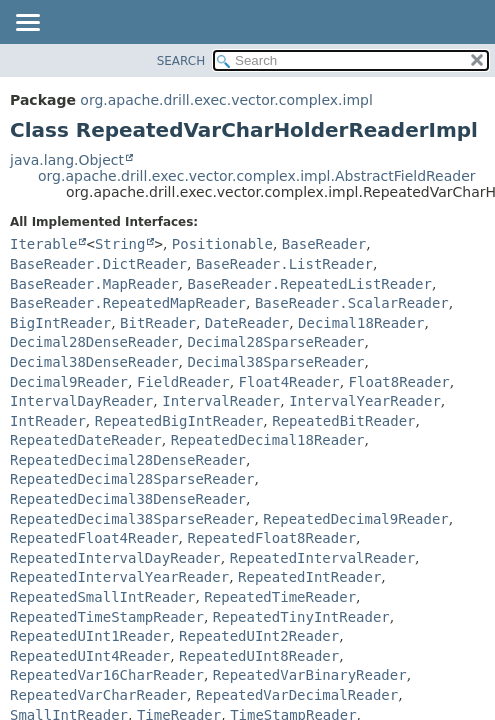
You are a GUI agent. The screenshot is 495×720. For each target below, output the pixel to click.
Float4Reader (289, 382)
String (120, 244)
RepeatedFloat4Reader (94, 538)
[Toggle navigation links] (27, 24)
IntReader (48, 421)
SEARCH (181, 61)
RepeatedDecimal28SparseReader (132, 479)
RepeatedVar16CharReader (107, 675)
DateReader (247, 323)
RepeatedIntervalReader (322, 558)
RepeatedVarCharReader (98, 695)
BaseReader (324, 244)
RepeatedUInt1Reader (90, 636)
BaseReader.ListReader (284, 264)
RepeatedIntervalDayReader (115, 558)
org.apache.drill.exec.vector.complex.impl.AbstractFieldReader (257, 176)
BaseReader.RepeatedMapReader (128, 303)
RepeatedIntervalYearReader (119, 577)
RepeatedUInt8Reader (259, 656)
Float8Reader (399, 382)
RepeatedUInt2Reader (259, 636)
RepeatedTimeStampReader (107, 617)
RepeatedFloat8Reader (271, 538)
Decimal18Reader (361, 323)
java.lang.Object (67, 160)
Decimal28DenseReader (94, 342)
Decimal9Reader (69, 382)
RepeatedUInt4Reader (90, 656)
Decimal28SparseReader (275, 342)
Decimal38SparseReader (275, 362)
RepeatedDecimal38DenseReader (128, 499)
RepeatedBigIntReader (179, 421)
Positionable (222, 244)
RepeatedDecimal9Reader (355, 519)
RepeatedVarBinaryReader (310, 675)
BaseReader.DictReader (98, 264)
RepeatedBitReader (343, 421)
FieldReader (183, 382)
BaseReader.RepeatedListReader (309, 284)
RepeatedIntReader (309, 577)
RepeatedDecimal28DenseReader (128, 460)
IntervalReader (221, 401)
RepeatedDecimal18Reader (268, 440)
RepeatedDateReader (86, 440)
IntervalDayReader (81, 401)
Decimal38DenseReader (94, 362)
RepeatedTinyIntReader (301, 617)
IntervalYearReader (365, 401)
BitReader (158, 323)
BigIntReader (60, 323)
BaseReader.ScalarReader (352, 303)
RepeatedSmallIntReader (102, 597)
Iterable (43, 244)
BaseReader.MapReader (94, 284)
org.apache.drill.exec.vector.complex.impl (226, 100)
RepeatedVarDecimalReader (297, 695)
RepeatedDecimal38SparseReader (132, 519)
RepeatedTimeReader (280, 597)
